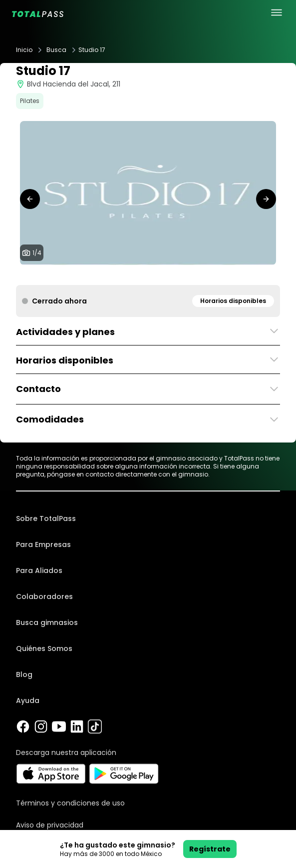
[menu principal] (277, 12)
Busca (56, 50)
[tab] (136, 275)
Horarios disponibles (233, 301)
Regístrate (210, 849)
